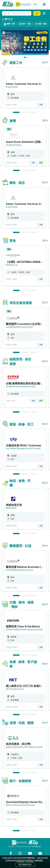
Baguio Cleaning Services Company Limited (24, 747)
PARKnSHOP (11, 508)
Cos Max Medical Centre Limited (19, 327)
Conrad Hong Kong (14, 145)
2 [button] (25, 112)
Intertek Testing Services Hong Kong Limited (24, 630)
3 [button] (34, 112)
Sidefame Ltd (12, 265)
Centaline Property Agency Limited (20, 386)
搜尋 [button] (37, 13)
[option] (25, 88)
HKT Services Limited (15, 689)
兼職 (41, 163)
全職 (41, 105)
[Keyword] (21, 13)
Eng (35, 4)
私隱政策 (20, 861)
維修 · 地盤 (41, 24)
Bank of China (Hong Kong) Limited (20, 805)
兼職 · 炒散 (9, 24)
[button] (6, 13)
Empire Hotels (12, 87)
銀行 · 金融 (25, 24)
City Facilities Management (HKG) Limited (23, 449)
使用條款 (30, 861)
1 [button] (16, 112)
